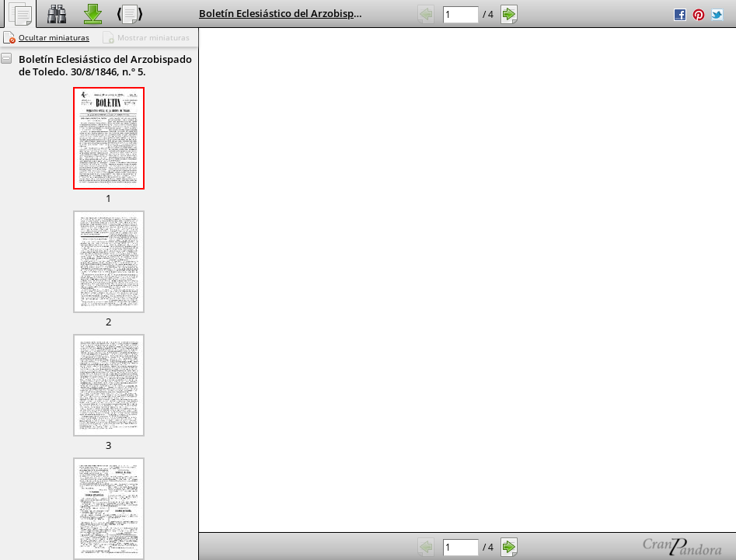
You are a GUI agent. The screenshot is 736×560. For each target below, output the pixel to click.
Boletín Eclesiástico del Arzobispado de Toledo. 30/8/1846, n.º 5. (351, 13)
